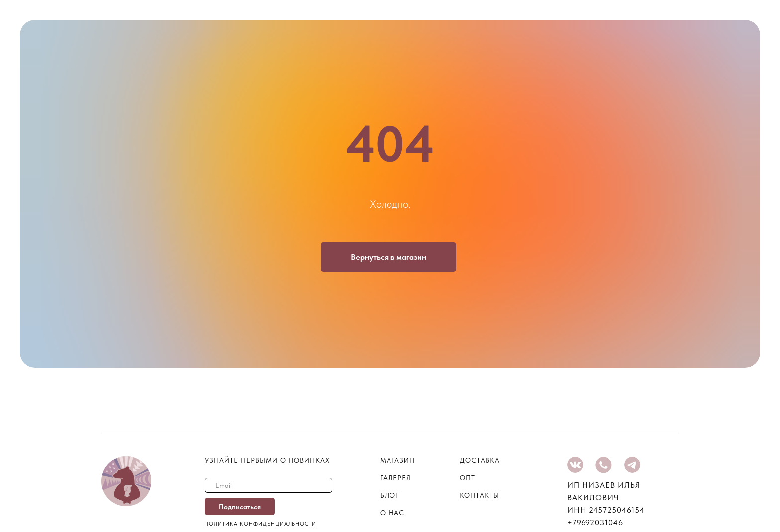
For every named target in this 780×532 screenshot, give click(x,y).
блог (390, 495)
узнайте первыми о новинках (267, 460)
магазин (397, 460)
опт (467, 478)
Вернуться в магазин (389, 257)
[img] (575, 465)
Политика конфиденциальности (260, 524)
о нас (392, 513)
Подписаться (240, 507)
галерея (395, 478)
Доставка (480, 460)
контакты (480, 495)
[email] (269, 485)
